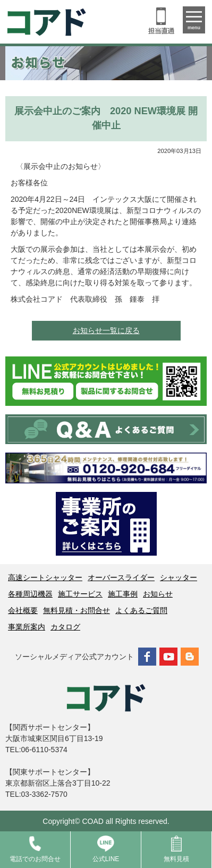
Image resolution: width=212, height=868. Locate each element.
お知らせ (158, 594)
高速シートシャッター (45, 577)
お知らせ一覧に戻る (106, 330)
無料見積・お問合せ (77, 610)
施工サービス (80, 594)
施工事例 (123, 594)
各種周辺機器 (30, 594)
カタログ (65, 627)
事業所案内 (27, 627)
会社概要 (23, 610)
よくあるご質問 (141, 610)
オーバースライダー (121, 577)
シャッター (179, 577)
